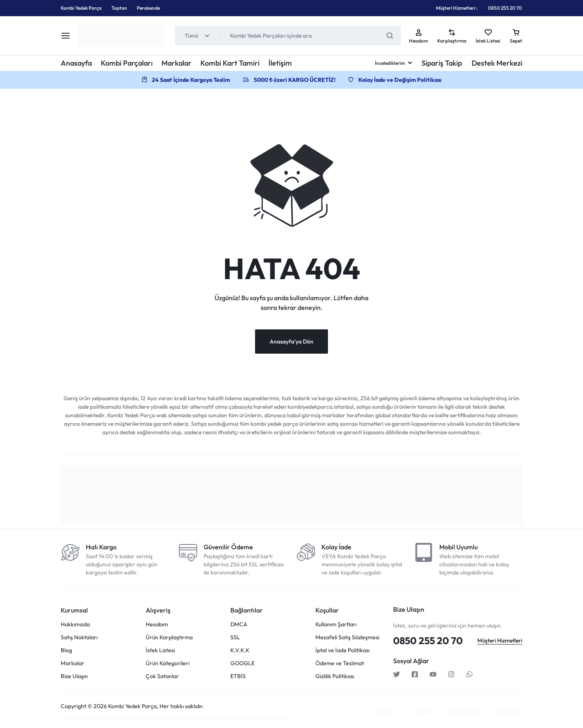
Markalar (177, 63)
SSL (235, 637)
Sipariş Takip (442, 63)
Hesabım (157, 624)
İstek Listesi (160, 650)
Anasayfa (76, 63)
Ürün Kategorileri (168, 663)
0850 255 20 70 (505, 8)
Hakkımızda (75, 624)
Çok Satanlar (162, 676)
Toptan (119, 8)
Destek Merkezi (497, 63)
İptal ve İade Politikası (343, 650)
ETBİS (238, 676)
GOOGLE (243, 663)
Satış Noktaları (79, 637)
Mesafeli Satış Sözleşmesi (347, 637)
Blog (66, 650)
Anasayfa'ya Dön (291, 342)
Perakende (148, 8)
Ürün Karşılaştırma (169, 637)
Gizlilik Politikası (335, 676)
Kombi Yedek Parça (81, 8)
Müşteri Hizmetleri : (457, 8)
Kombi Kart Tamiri (230, 63)
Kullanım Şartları (336, 624)
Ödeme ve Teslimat (340, 663)
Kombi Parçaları (127, 63)
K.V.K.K (240, 650)
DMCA (239, 624)
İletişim (280, 63)
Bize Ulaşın (74, 676)
